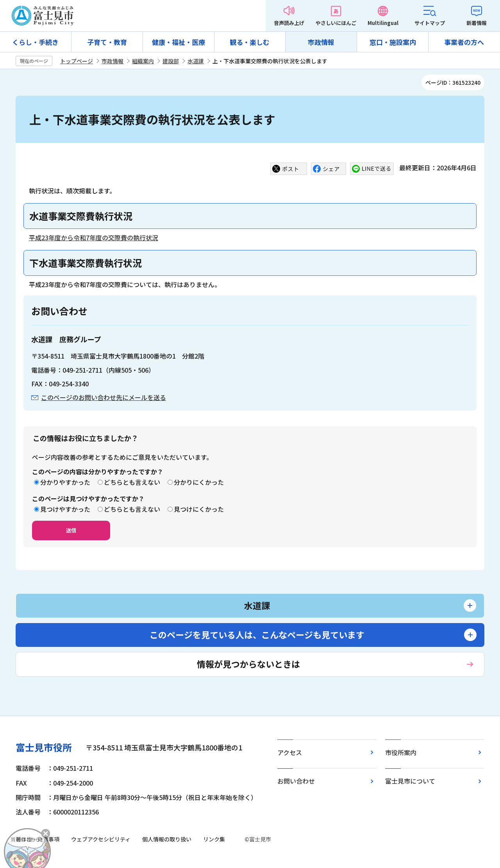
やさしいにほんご (336, 23)
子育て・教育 (107, 42)
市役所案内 (401, 752)
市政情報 (321, 42)
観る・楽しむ (250, 42)
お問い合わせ (296, 781)
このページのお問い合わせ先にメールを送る (104, 397)
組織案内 (143, 61)
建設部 (171, 61)
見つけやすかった (65, 509)
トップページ (77, 61)
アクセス (290, 752)
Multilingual (383, 23)
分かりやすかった (65, 482)
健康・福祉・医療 (179, 42)
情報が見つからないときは (248, 664)
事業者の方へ (464, 42)
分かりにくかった (199, 482)
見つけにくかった (199, 509)
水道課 (196, 61)
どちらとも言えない (132, 482)
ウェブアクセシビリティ (101, 839)
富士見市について (410, 781)
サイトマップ (430, 23)
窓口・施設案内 (393, 42)
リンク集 (214, 839)
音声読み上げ (289, 23)
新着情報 (477, 23)
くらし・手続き (35, 42)
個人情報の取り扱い (167, 839)
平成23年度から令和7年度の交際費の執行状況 (94, 238)
